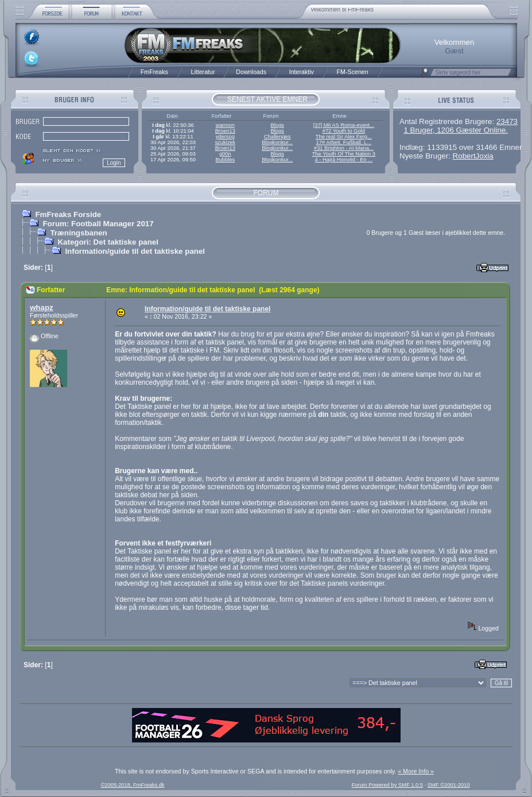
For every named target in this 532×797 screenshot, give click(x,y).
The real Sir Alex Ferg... (344, 137)
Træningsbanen (78, 233)
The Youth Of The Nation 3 (344, 154)
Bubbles (225, 160)
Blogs (277, 125)
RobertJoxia (473, 156)
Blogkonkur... (277, 142)
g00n (225, 154)
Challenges (277, 137)
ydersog (225, 137)
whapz (42, 307)
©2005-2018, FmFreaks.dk (132, 785)
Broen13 (225, 131)
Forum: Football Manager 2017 (98, 224)
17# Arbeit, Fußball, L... (344, 142)
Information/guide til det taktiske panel (135, 251)
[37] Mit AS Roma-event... (344, 125)
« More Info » (416, 771)
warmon (225, 125)
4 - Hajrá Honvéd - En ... (344, 160)
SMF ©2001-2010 (449, 785)
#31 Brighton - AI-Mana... (344, 148)
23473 (507, 121)
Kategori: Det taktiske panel (108, 242)
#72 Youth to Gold (344, 131)
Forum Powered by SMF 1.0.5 (387, 785)
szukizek (225, 142)
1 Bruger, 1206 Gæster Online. (456, 130)
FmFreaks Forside (68, 214)
